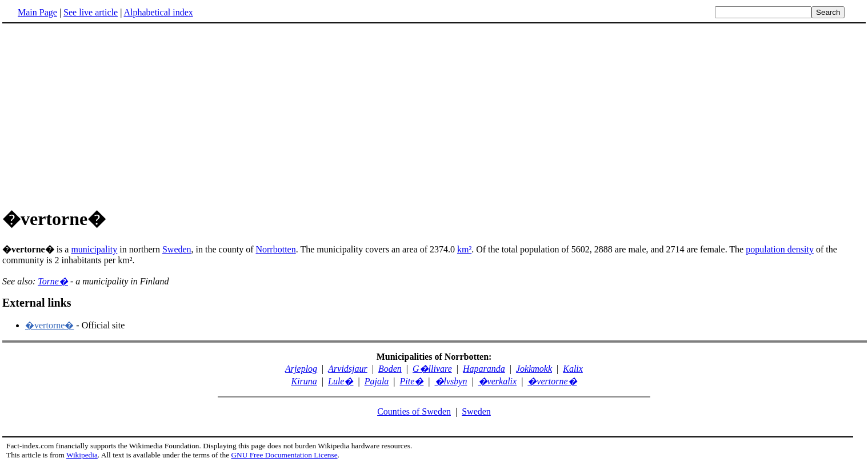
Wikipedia (82, 455)
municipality (94, 249)
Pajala (377, 381)
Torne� (53, 281)
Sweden (177, 249)
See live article (91, 12)
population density (780, 249)
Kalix (573, 369)
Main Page (37, 12)
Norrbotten (275, 249)
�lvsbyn (451, 381)
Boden (390, 369)
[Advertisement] (98, 114)
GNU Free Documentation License (284, 455)
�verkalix (498, 381)
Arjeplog (301, 369)
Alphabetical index (158, 12)
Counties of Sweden (414, 411)
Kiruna (304, 381)
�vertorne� (49, 325)
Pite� (412, 381)
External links (37, 303)
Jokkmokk (534, 369)
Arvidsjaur (347, 369)
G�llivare (432, 369)
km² (464, 249)
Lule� (341, 381)
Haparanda (484, 369)
